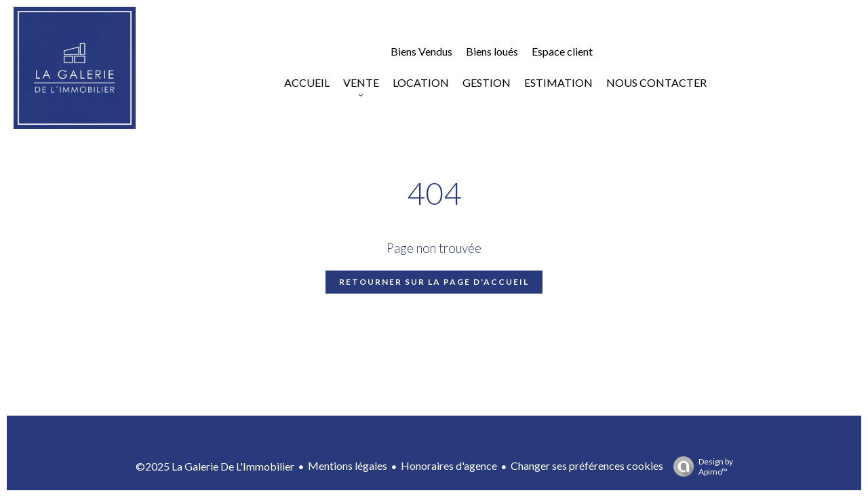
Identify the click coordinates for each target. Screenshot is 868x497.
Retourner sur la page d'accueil (434, 282)
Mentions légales (348, 465)
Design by (700, 466)
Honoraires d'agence (449, 465)
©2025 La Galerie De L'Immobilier (215, 466)
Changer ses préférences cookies (587, 465)
